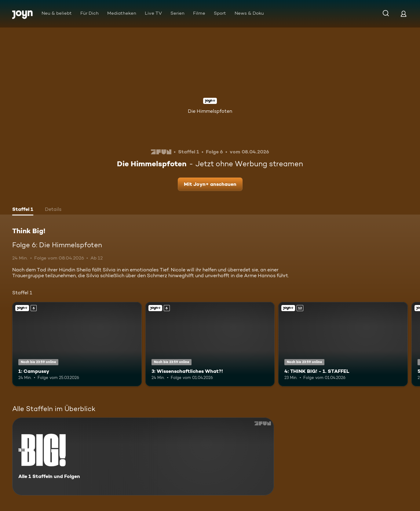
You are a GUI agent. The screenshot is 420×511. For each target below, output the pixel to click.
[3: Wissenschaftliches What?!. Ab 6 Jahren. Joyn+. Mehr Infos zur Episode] (210, 344)
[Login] (404, 14)
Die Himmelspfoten (210, 111)
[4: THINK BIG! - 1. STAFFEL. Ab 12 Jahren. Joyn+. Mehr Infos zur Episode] (343, 344)
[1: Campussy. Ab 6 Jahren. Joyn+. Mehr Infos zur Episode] (77, 344)
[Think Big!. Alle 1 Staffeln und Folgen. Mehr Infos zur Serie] (143, 456)
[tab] (23, 210)
